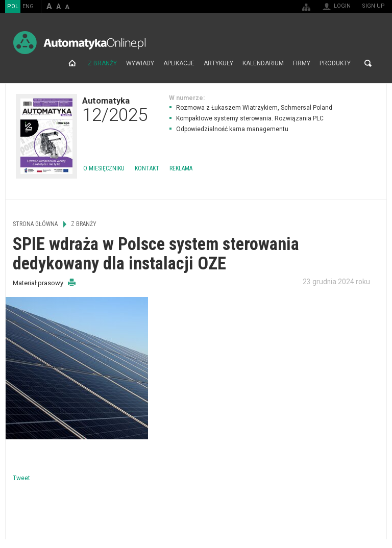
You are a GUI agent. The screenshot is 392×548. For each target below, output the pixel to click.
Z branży (102, 63)
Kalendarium (263, 63)
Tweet (21, 478)
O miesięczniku (104, 168)
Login (342, 6)
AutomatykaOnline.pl (79, 43)
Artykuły (218, 63)
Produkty (335, 63)
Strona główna (72, 63)
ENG (28, 6)
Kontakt (147, 168)
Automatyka (115, 109)
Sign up (373, 6)
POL (13, 6)
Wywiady (140, 63)
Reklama (181, 168)
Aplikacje (179, 63)
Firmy (302, 63)
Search (368, 63)
